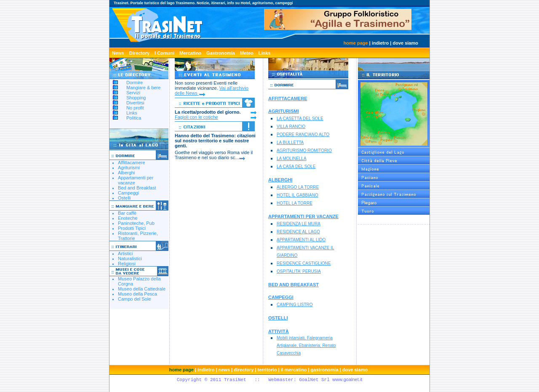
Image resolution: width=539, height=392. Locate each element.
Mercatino (190, 53)
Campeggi (128, 193)
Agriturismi (129, 168)
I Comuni (164, 53)
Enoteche (128, 218)
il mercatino (294, 370)
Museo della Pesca (137, 294)
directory (244, 370)
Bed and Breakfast (137, 188)
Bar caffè (127, 213)
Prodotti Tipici (132, 228)
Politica (134, 118)
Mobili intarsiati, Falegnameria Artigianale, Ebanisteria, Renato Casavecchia (306, 345)
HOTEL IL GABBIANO (298, 195)
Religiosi (127, 264)
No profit (135, 108)
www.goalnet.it (347, 379)
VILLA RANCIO (291, 127)
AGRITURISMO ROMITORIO (304, 151)
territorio (267, 370)
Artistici (125, 253)
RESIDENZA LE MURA (299, 224)
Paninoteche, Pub (136, 223)
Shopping (136, 98)
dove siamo (405, 43)
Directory (139, 53)
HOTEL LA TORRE (295, 203)
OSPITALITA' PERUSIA (299, 271)
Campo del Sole (134, 299)
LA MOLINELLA (292, 159)
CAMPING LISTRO (295, 305)
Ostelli (124, 198)
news (224, 370)
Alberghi (126, 173)
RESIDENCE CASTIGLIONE (304, 263)
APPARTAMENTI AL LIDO (301, 240)
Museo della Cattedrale (142, 289)
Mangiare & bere (143, 88)
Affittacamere (132, 163)
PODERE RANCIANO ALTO (303, 135)
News (118, 53)
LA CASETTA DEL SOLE (300, 119)
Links (265, 53)
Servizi (133, 93)
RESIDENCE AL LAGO (298, 232)
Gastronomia (221, 53)
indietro (380, 43)
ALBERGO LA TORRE (298, 187)
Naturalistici (130, 259)
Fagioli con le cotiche (196, 117)
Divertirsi (135, 103)
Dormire (135, 83)
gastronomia (325, 370)
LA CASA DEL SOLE (296, 167)
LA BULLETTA (290, 143)
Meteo (247, 53)
